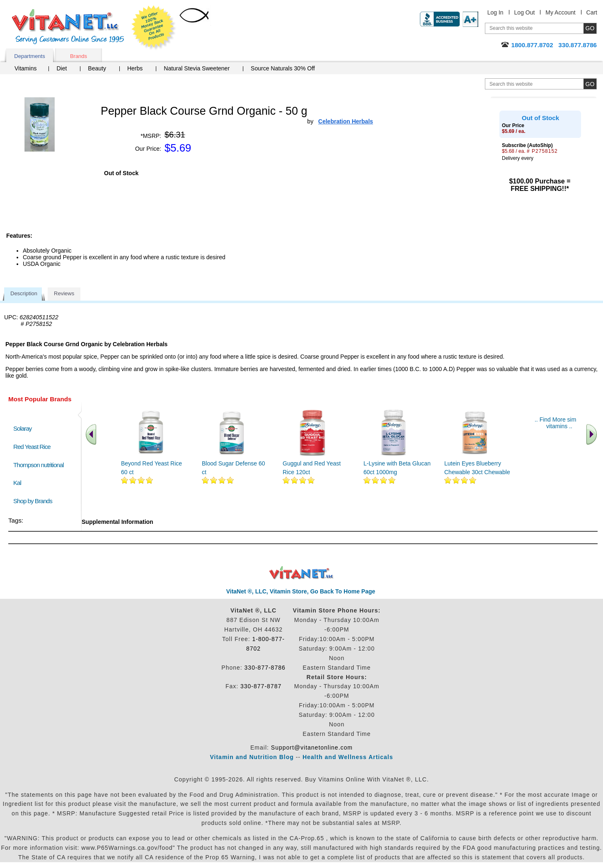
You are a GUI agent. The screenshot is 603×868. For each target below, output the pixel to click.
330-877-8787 (261, 686)
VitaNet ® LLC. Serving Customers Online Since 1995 (68, 27)
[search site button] (590, 84)
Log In (495, 12)
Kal (17, 483)
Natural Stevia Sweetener (197, 68)
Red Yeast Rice (32, 447)
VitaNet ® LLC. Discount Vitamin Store (301, 573)
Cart (592, 12)
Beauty (97, 68)
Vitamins (25, 68)
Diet (62, 68)
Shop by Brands (35, 501)
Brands (79, 56)
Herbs (135, 68)
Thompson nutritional (39, 465)
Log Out (525, 12)
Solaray (22, 428)
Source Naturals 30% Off (283, 68)
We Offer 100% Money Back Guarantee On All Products (154, 28)
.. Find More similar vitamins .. (559, 423)
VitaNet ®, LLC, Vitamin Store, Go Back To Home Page (301, 591)
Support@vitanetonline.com (312, 747)
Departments (29, 56)
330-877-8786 (265, 668)
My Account (560, 12)
